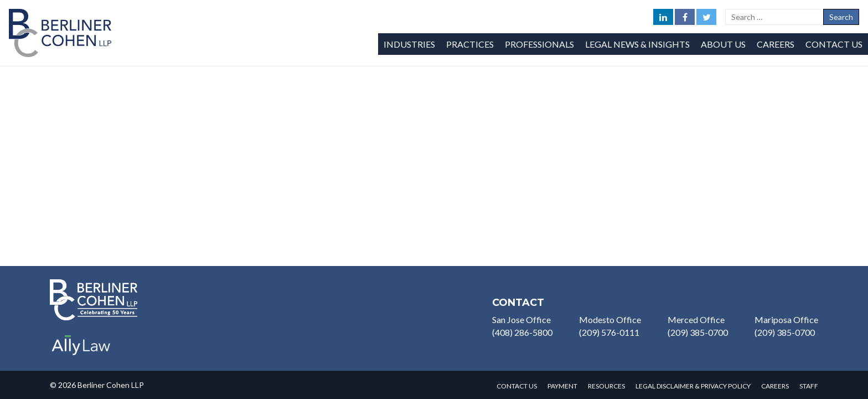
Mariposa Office (786, 319)
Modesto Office (610, 319)
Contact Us (834, 44)
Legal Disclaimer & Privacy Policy (693, 386)
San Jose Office (521, 319)
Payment (562, 386)
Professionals (539, 44)
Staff (809, 386)
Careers (776, 44)
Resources (606, 386)
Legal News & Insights (637, 44)
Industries (409, 44)
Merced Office (696, 319)
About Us (723, 44)
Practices (470, 44)
